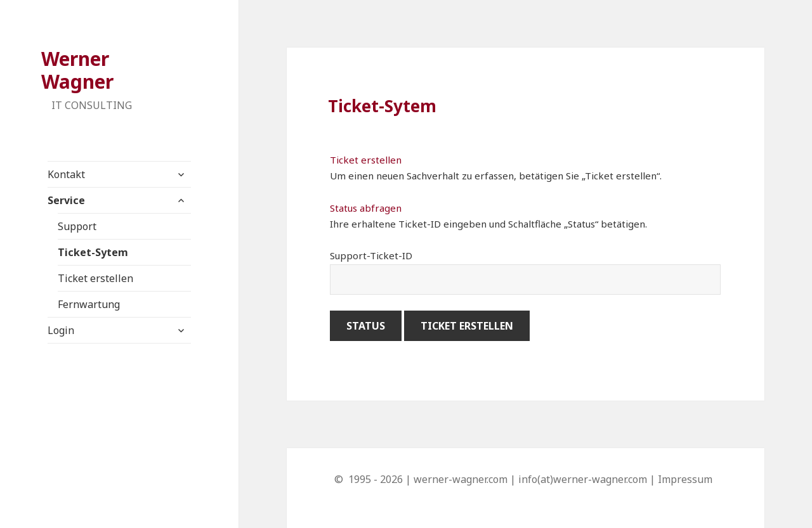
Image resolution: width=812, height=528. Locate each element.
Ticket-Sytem (93, 252)
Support (77, 226)
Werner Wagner (77, 70)
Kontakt (66, 174)
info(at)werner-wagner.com (583, 479)
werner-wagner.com (461, 479)
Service (66, 200)
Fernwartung (89, 304)
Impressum (685, 479)
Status (366, 326)
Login (61, 330)
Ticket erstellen (95, 278)
